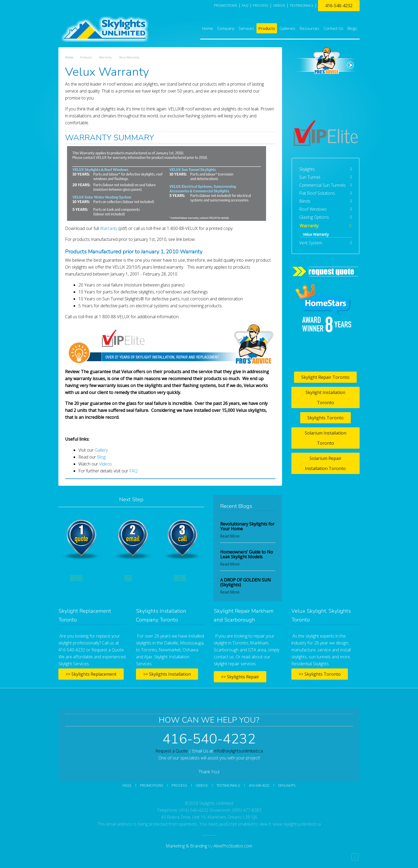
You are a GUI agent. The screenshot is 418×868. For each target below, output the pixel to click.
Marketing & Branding (186, 846)
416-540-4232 (339, 6)
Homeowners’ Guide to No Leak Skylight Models (247, 554)
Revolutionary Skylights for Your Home (247, 526)
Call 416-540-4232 (180, 578)
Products (267, 28)
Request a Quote (172, 751)
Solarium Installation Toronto (325, 438)
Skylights (307, 169)
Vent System (311, 243)
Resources (310, 28)
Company (226, 28)
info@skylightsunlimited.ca (238, 751)
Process (179, 785)
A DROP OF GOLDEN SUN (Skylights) (246, 582)
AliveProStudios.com (233, 846)
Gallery (101, 450)
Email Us (128, 578)
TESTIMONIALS (302, 5)
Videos (106, 464)
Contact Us (333, 28)
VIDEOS (279, 5)
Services (246, 28)
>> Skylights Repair (240, 677)
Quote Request (76, 578)
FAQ (245, 5)
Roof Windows (313, 209)
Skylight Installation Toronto (325, 397)
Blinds (305, 201)
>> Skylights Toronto (320, 674)
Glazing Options (314, 217)
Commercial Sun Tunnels (322, 185)
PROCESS (261, 5)
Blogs (352, 28)
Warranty (109, 228)
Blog (101, 457)
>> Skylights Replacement (91, 674)
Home (208, 28)
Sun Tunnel (310, 177)
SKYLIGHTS (287, 785)
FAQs (127, 785)
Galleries (287, 28)
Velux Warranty (316, 234)
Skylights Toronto (325, 418)
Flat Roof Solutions (317, 193)
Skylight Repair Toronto (325, 377)
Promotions (226, 5)
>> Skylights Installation (167, 674)
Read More (230, 536)
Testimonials (228, 785)
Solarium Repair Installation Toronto (325, 463)
